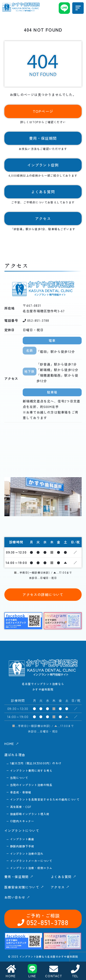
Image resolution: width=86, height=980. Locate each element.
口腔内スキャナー (22, 821)
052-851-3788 (21, 829)
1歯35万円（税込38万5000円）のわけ (36, 763)
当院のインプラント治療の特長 (31, 785)
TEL (75, 971)
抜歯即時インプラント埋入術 (30, 814)
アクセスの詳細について (43, 594)
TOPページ (43, 111)
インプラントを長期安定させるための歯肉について (45, 799)
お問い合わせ (65, 829)
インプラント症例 (43, 165)
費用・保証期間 (43, 926)
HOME (11, 971)
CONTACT (54, 971)
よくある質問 (43, 942)
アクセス (43, 957)
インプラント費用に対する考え (31, 770)
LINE (32, 971)
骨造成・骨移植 (21, 792)
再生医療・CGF (21, 807)
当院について (19, 778)
